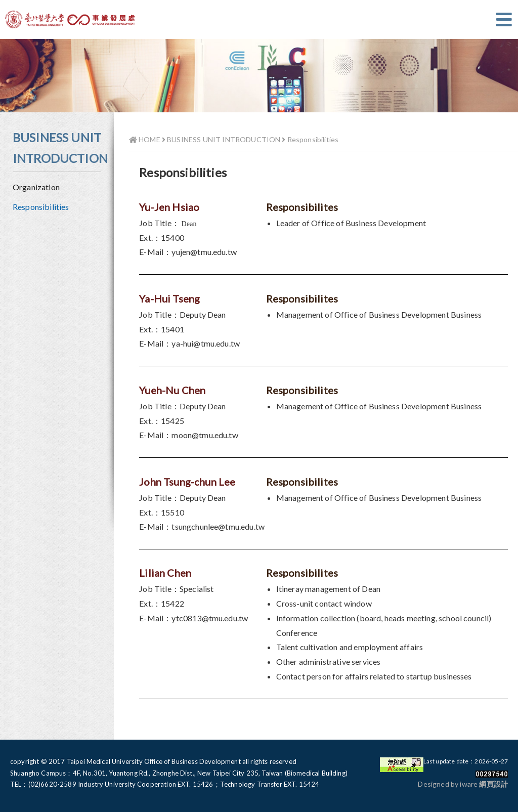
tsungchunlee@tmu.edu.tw (218, 526)
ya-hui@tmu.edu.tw (206, 343)
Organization (36, 187)
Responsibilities (41, 207)
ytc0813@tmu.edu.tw (210, 618)
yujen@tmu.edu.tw (204, 252)
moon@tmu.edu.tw (205, 435)
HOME (145, 139)
